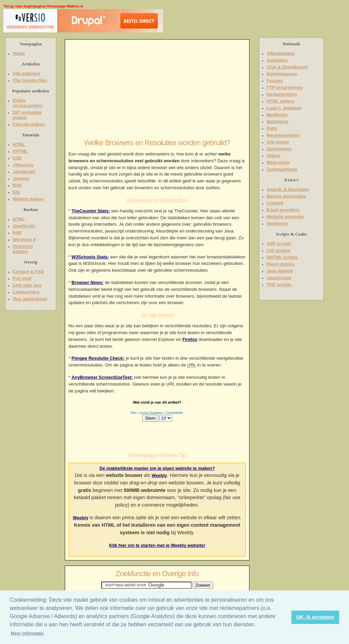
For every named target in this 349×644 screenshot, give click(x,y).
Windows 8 (24, 239)
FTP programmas (285, 87)
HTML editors (281, 101)
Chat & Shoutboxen (287, 67)
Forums (275, 81)
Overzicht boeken (23, 249)
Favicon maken (29, 124)
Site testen (278, 142)
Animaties (277, 60)
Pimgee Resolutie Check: (98, 358)
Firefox (190, 339)
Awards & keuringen (288, 189)
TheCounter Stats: (91, 211)
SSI (16, 192)
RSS (17, 185)
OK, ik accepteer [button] (315, 617)
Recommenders (283, 135)
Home (19, 53)
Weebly (159, 475)
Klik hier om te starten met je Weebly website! (157, 545)
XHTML (20, 151)
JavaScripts (279, 278)
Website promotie (285, 217)
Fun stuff (22, 278)
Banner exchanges (286, 196)
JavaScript (24, 172)
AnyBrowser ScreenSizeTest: (102, 377)
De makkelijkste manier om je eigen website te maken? (157, 468)
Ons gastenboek (30, 299)
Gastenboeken (282, 94)
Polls (272, 128)
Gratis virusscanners (28, 103)
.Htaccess (23, 165)
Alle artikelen (26, 73)
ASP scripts (279, 244)
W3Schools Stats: (90, 257)
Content (275, 203)
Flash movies (280, 264)
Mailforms (277, 115)
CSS (17, 158)
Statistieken (279, 149)
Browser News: (88, 282)
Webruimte (278, 162)
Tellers (274, 156)
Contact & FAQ (28, 272)
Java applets (280, 271)
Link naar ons (27, 285)
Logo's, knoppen (284, 108)
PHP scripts (279, 284)
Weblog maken (28, 199)
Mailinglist (277, 122)
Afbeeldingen (280, 53)
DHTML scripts (282, 257)
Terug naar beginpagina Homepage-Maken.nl (43, 6)
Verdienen (277, 223)
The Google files (30, 80)
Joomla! (21, 178)
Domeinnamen (282, 74)
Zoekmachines (282, 169)
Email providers (283, 210)
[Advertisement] (207, 22)
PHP (17, 233)
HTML (19, 144)
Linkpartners (26, 292)
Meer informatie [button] (27, 633)
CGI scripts (278, 250)
